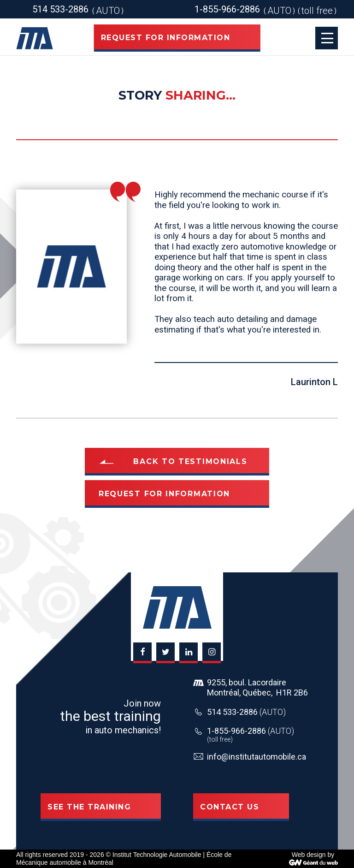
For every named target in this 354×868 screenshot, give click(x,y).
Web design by (313, 855)
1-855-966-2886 (251, 731)
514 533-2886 (246, 712)
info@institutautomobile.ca (257, 757)
